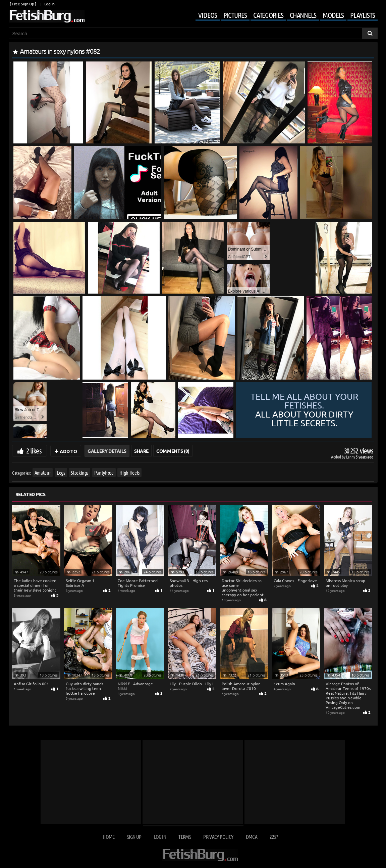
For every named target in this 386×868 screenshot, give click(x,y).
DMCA (252, 837)
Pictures (235, 15)
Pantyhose (104, 472)
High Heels (129, 472)
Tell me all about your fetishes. (304, 410)
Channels (303, 15)
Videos (207, 15)
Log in (49, 4)
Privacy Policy (218, 837)
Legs (61, 472)
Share (141, 451)
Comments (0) (173, 451)
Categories (268, 15)
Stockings (79, 472)
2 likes (34, 450)
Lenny (351, 457)
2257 (274, 837)
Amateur (42, 472)
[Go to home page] (47, 16)
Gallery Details (107, 451)
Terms (185, 837)
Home (108, 837)
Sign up (134, 837)
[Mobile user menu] (281, 15)
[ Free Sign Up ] (23, 4)
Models (333, 15)
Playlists (362, 15)
